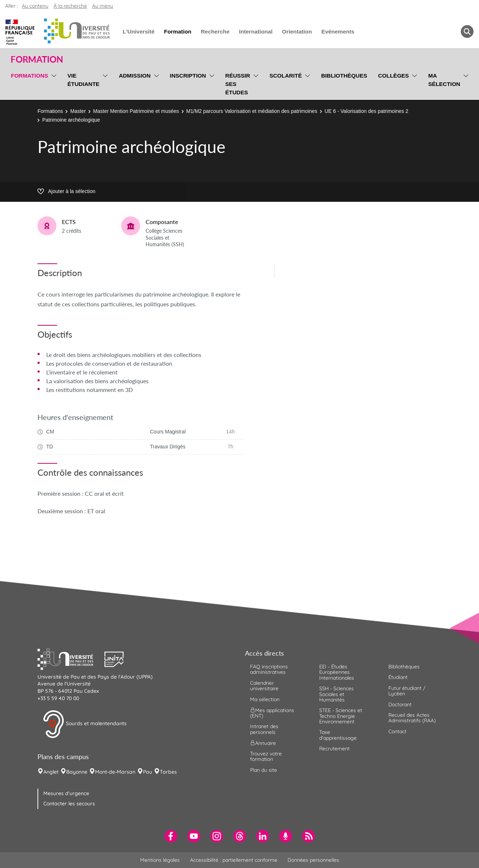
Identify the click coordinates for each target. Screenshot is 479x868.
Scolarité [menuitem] (286, 76)
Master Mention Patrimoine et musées (136, 111)
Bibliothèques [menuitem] (344, 76)
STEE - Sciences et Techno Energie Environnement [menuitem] (341, 716)
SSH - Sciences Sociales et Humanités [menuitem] (337, 694)
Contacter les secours (69, 804)
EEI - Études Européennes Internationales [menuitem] (337, 672)
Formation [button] (37, 59)
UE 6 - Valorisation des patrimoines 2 (367, 111)
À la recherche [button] (70, 6)
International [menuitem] (256, 32)
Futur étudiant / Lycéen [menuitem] (407, 691)
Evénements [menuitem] (338, 32)
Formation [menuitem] (177, 32)
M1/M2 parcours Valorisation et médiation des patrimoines (252, 111)
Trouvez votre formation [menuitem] (266, 756)
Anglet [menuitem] (51, 772)
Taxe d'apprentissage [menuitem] (338, 735)
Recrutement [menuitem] (334, 749)
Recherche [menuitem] (215, 32)
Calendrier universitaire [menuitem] (264, 686)
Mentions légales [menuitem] (160, 860)
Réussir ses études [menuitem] (238, 84)
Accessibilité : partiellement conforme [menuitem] (234, 860)
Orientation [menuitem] (297, 32)
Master (78, 111)
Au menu (103, 6)
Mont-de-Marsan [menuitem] (115, 772)
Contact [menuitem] (397, 731)
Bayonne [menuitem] (77, 772)
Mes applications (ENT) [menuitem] (272, 713)
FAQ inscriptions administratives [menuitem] (269, 669)
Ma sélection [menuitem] (444, 80)
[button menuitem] (467, 32)
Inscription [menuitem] (188, 76)
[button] (71, 658)
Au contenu (35, 6)
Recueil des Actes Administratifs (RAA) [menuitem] (412, 718)
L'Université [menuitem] (138, 32)
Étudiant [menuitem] (398, 677)
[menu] (53, 83)
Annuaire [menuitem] (263, 743)
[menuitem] (171, 836)
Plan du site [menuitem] (264, 770)
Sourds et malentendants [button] (85, 724)
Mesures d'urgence (66, 793)
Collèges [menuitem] (394, 76)
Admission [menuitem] (134, 76)
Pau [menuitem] (148, 772)
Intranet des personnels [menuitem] (264, 729)
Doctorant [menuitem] (400, 704)
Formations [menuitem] (29, 76)
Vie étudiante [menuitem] (83, 80)
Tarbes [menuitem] (168, 772)
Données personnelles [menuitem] (313, 860)
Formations (50, 111)
